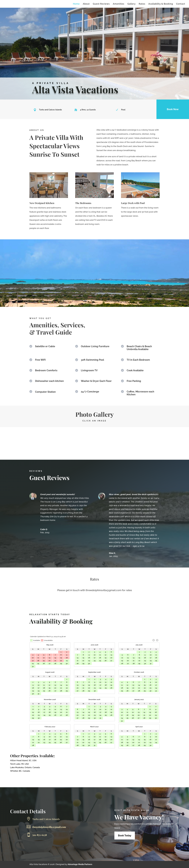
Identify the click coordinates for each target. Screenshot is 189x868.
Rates (142, 4)
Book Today (125, 836)
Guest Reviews (101, 4)
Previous (154, 640)
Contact (181, 4)
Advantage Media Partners (80, 864)
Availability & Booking (161, 4)
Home (76, 4)
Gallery (132, 4)
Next (157, 640)
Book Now (173, 109)
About (86, 4)
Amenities (119, 4)
